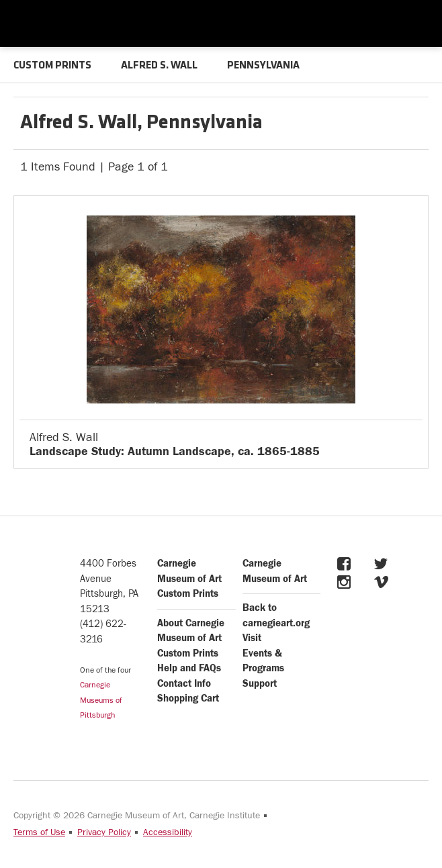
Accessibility (168, 832)
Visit (252, 638)
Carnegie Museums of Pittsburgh (101, 700)
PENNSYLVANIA (263, 66)
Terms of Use (39, 832)
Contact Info (184, 684)
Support (260, 684)
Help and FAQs (189, 668)
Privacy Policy (104, 832)
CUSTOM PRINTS (52, 66)
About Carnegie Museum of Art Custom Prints (191, 638)
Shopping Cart (188, 698)
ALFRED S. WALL (159, 66)
